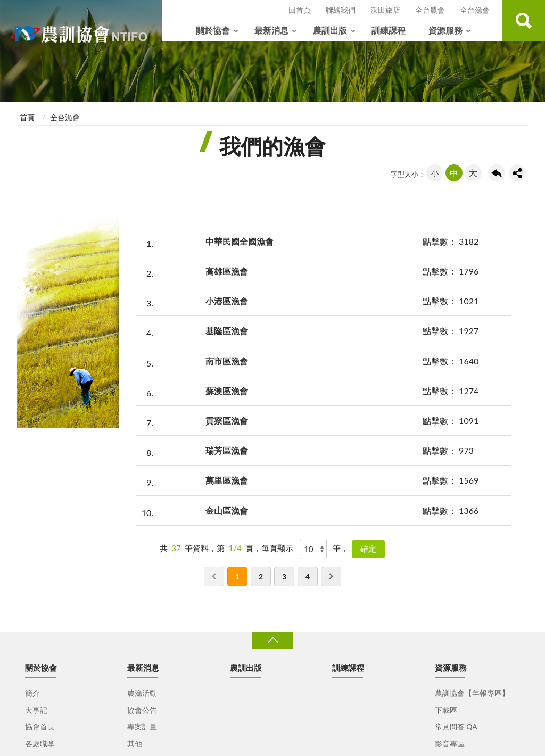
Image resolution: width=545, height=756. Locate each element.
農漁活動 (142, 693)
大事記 (36, 710)
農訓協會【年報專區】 (472, 693)
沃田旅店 (385, 10)
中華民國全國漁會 (240, 241)
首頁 (27, 117)
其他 (135, 743)
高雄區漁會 (227, 271)
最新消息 (271, 30)
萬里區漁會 (227, 480)
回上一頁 (497, 173)
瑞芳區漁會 (227, 450)
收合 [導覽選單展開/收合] (272, 640)
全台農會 (430, 10)
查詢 (524, 20)
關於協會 (213, 30)
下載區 (446, 710)
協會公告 (142, 710)
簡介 (32, 693)
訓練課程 (389, 30)
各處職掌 (40, 743)
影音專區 (450, 743)
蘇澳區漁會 (227, 391)
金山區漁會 (227, 510)
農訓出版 (330, 30)
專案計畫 (142, 726)
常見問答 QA (456, 726)
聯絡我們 (341, 10)
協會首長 (40, 726)
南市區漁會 (227, 361)
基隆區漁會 (227, 331)
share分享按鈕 (517, 173)
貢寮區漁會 (227, 421)
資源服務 (445, 30)
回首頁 (300, 10)
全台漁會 (475, 10)
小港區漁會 (227, 301)
